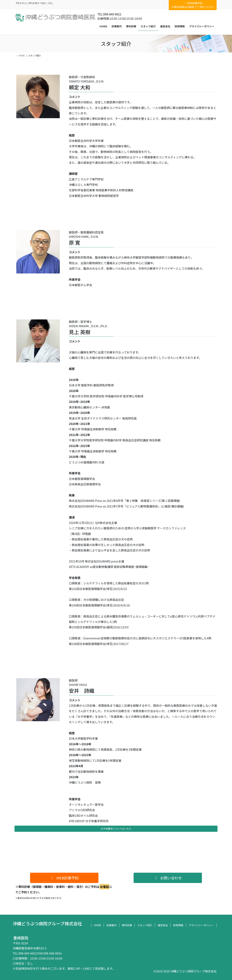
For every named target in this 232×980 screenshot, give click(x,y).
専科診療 (127, 925)
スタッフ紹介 (145, 925)
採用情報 (178, 925)
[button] (64, 878)
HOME (98, 925)
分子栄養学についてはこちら (116, 829)
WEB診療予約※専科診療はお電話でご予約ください (193, 5)
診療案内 (111, 925)
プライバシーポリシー (201, 925)
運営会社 (163, 925)
